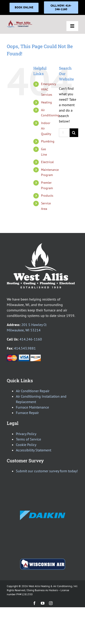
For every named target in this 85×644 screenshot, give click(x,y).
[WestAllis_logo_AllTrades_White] (41, 245)
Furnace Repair (27, 413)
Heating (46, 102)
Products (47, 196)
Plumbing (48, 141)
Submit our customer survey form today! (47, 471)
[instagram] (51, 603)
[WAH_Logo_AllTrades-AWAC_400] (20, 22)
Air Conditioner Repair (33, 391)
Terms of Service (28, 439)
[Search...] (64, 133)
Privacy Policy (26, 434)
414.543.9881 (25, 348)
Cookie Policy (26, 445)
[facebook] (34, 603)
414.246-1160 (31, 339)
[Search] (74, 133)
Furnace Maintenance (32, 407)
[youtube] (43, 603)
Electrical (47, 162)
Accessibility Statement (34, 450)
